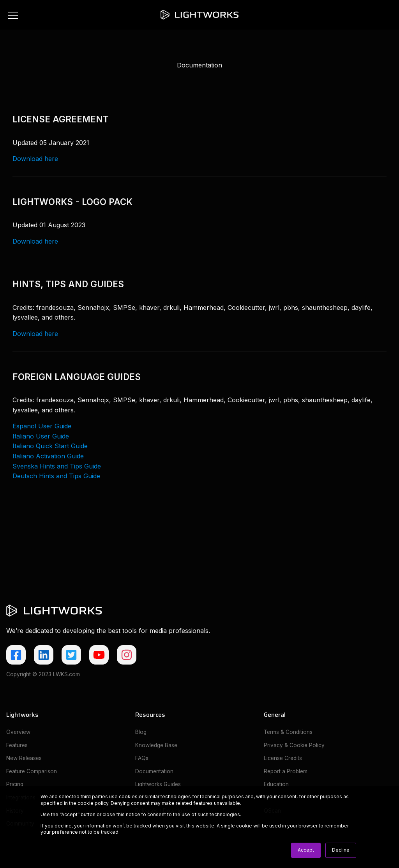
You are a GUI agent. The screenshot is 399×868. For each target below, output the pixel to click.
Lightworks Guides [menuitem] (158, 784)
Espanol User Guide (42, 426)
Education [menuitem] (276, 784)
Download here (35, 159)
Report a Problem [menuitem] (286, 771)
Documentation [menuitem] (154, 771)
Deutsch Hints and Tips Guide (56, 476)
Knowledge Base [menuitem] (156, 745)
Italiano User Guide (41, 436)
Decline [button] (341, 850)
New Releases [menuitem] (24, 758)
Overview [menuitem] (18, 732)
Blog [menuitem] (141, 732)
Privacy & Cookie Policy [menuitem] (294, 745)
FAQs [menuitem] (142, 758)
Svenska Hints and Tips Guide (57, 466)
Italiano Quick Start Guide (50, 446)
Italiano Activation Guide (48, 456)
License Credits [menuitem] (283, 758)
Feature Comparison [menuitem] (32, 771)
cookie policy (93, 803)
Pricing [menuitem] (15, 784)
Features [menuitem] (17, 745)
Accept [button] (306, 850)
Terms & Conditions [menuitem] (288, 732)
